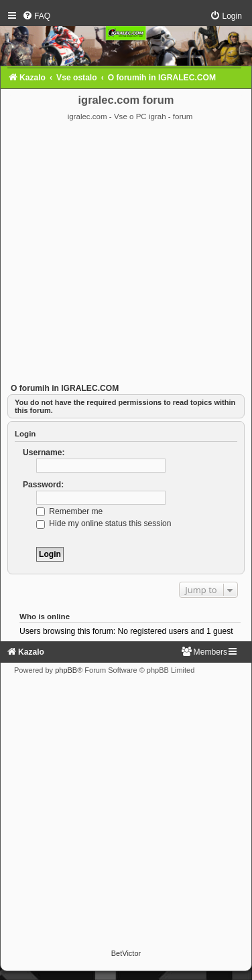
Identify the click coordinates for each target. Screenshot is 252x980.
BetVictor (126, 953)
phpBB (66, 670)
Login (25, 434)
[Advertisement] (126, 254)
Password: (43, 485)
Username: (44, 453)
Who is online (45, 617)
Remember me (69, 511)
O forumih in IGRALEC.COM (65, 388)
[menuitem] (36, 16)
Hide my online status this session (104, 523)
